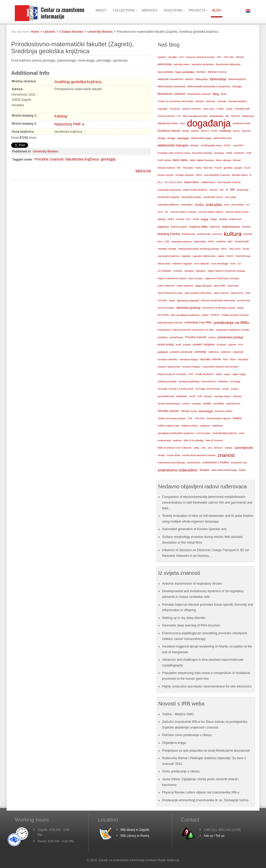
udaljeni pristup (189, 426)
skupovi (208, 396)
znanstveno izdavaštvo (178, 470)
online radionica (166, 286)
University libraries (100, 32)
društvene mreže (242, 123)
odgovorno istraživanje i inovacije (222, 278)
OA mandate (164, 271)
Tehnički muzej (189, 411)
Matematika (200, 242)
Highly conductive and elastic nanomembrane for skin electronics (207, 686)
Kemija (180, 219)
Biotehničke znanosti (199, 94)
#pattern (162, 57)
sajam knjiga (239, 374)
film (179, 168)
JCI (248, 205)
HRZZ (199, 175)
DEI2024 (236, 116)
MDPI (211, 242)
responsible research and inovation (221, 367)
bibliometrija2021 (237, 79)
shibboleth (182, 396)
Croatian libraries (71, 32)
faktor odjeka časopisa (202, 160)
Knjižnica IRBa (198, 227)
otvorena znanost (188, 301)
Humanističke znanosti (217, 175)
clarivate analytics (238, 101)
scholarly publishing (189, 382)
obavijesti (201, 271)
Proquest (221, 345)
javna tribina (238, 205)
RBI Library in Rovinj (135, 836)
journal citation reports (211, 212)
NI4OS (230, 256)
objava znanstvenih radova (172, 278)
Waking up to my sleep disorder (184, 618)
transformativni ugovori (219, 418)
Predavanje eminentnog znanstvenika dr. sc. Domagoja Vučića (205, 800)
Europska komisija (202, 153)
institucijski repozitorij (169, 190)
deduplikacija (216, 116)
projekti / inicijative (204, 345)
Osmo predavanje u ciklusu (181, 771)
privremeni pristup (230, 337)
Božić (224, 94)
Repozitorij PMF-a (69, 124)
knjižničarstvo (231, 227)
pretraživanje (176, 337)
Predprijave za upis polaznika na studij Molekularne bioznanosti (206, 751)
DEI (227, 116)
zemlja (161, 455)
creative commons (191, 109)
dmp (183, 123)
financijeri (188, 168)
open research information (198, 293)
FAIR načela (164, 160)
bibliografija (202, 79)
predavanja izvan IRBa (198, 322)
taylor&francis (233, 404)
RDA (226, 359)
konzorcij (217, 234)
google (238, 168)
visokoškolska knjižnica (225, 433)
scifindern (223, 382)
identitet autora (240, 175)
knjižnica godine (179, 227)
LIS (167, 242)
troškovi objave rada (168, 426)
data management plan (195, 116)
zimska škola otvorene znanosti (199, 455)
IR (227, 190)
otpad (172, 301)
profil (178, 345)
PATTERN (163, 315)
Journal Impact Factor (237, 212)
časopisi (204, 470)
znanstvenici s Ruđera (216, 462)
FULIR (218, 168)
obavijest (189, 271)
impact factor (191, 182)
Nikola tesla (164, 264)
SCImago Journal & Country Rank (175, 389)
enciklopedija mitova (211, 145)
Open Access (203, 286)
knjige (214, 219)
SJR (200, 396)
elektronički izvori (222, 138)
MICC (224, 249)
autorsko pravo (181, 64)
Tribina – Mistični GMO (178, 714)
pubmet (232, 345)
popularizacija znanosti (170, 322)
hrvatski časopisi (185, 175)
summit (186, 404)
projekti (187, 345)
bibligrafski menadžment (170, 79)
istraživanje (243, 190)
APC (219, 57)
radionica (213, 352)
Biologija (237, 86)
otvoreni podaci (166, 308)
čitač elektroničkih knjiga (224, 470)
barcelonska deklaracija (228, 64)
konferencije (204, 234)
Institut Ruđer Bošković (195, 190)
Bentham (201, 72)
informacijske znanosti (229, 182)
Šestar (242, 470)
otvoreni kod (244, 301)
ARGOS (240, 57)
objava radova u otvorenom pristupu (226, 271)
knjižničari (215, 227)
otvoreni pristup (188, 308)
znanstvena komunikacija (171, 463)
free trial (208, 168)
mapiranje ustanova (181, 242)
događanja (209, 123)
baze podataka (185, 72)
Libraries (49, 32)
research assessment (169, 367)
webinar (177, 440)
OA (240, 264)
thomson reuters (224, 411)
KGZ (188, 219)
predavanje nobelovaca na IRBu (233, 330)
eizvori (236, 131)
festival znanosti (166, 168)
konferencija (189, 234)
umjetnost (205, 426)
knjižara (223, 219)
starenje (237, 396)
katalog (161, 219)
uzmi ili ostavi (203, 433)
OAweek (178, 271)
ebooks (195, 131)
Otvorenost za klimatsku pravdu (219, 308)
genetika (228, 168)
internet (213, 190)
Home (35, 32)
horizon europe (166, 175)
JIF (166, 212)
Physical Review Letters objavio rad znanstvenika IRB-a (201, 792)
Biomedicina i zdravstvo (172, 94)
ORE (248, 293)
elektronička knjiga (201, 138)
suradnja (196, 404)
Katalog (61, 116)
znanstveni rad (238, 463)
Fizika (198, 168)
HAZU (247, 168)
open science (221, 293)
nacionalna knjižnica (169, 256)
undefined (217, 426)
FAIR (249, 153)
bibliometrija (218, 79)
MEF (230, 242)
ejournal (246, 131)
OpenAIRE (220, 286)
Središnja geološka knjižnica (78, 82)
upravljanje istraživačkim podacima (176, 433)
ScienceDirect (209, 382)
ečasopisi (219, 153)
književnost (235, 219)
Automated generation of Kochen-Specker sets (194, 529)
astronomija (165, 64)
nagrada (186, 256)
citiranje (199, 101)
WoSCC (218, 448)
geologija (108, 159)
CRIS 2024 (209, 109)
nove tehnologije (220, 264)
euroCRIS (238, 145)
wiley (197, 448)
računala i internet (210, 359)
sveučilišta (219, 404)
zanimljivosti (244, 448)
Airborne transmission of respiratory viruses (192, 584)
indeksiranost (208, 182)
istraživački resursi (213, 197)
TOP (190, 418)
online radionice (185, 286)
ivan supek (231, 197)
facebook (239, 153)
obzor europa (195, 278)
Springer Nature (223, 396)
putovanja (200, 352)
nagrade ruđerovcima (204, 256)
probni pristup (166, 345)
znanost (226, 455)
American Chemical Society (200, 57)
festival (237, 160)
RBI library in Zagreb (135, 830)
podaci (205, 315)
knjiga (205, 219)
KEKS (171, 219)
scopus (235, 389)
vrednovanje (164, 440)
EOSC (228, 145)
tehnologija (206, 411)
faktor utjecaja (223, 160)
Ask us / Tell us (214, 836)
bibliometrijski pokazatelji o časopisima (209, 86)
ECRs (215, 131)
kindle (196, 219)
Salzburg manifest (167, 382)
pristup (212, 337)
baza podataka (166, 72)
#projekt (172, 57)
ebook (185, 131)
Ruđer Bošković (205, 374)
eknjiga (161, 138)
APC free (228, 57)
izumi (226, 205)
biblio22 (189, 79)
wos (210, 448)
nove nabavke (202, 264)
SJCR (192, 396)
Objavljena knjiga (174, 743)
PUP (241, 345)
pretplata (163, 337)
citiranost (210, 101)
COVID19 (174, 109)
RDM (233, 359)
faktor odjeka (180, 160)
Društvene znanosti (169, 131)
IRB (232, 190)
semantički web (166, 396)
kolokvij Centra (169, 234)
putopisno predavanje (181, 352)
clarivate (222, 101)
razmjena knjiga (189, 359)
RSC (191, 374)
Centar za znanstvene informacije (175, 101)
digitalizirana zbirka (168, 123)
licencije (248, 234)
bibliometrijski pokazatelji (171, 86)
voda (242, 433)
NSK (233, 263)
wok (203, 448)
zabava (228, 448)
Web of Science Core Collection (175, 448)
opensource (237, 293)
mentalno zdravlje (167, 249)
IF (251, 175)
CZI (179, 116)
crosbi (229, 109)
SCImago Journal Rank (208, 389)
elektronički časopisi (173, 145)
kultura (233, 234)
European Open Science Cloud (174, 153)
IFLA (160, 182)
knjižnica (163, 227)
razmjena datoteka (168, 359)
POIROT (215, 315)
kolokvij (246, 227)
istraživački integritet (168, 197)
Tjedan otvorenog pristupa (172, 418)
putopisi (163, 352)
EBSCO (205, 131)
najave (221, 256)
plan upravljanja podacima (185, 315)
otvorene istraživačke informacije (218, 301)
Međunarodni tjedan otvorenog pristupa (199, 249)
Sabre (219, 374)
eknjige (171, 138)
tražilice (237, 418)
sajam (227, 374)
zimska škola (173, 455)
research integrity (191, 367)
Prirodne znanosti (49, 159)
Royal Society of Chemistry (172, 374)
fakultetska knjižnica (82, 159)
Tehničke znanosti (168, 411)
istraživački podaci (191, 197)
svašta (207, 403)
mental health (242, 242)
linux (160, 242)
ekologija (183, 138)
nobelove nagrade (182, 263)
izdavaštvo (187, 205)
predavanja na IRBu (232, 322)
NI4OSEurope (243, 256)
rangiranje (238, 352)
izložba (199, 205)
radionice (226, 352)
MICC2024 (235, 249)
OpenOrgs (233, 286)
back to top (143, 171)
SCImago (235, 382)
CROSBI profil (242, 109)
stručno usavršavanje (169, 404)
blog (216, 94)
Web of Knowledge (194, 440)
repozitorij (243, 359)
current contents (166, 116)
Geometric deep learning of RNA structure (191, 625)
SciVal (225, 389)
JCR (160, 212)
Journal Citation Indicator (183, 212)
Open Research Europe (170, 293)
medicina (221, 242)
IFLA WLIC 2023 (173, 182)
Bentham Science (217, 72)
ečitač (229, 153)
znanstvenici (194, 462)
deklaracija (248, 116)
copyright (162, 109)
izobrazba (214, 205)
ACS (181, 57)
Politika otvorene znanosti (235, 315)
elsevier (194, 145)
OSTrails (162, 301)
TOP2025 (200, 418)
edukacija (225, 131)
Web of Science (214, 440)
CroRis (220, 109)
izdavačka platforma (168, 205)
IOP (222, 190)
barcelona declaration (203, 64)
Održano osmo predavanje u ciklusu (187, 735)
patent (241, 308)
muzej (246, 249)
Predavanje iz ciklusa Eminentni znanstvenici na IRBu (186, 330)
